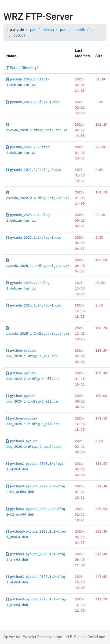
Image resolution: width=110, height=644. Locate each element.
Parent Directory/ (22, 68)
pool (64, 30)
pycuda (20, 35)
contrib (79, 30)
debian (48, 30)
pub (33, 30)
